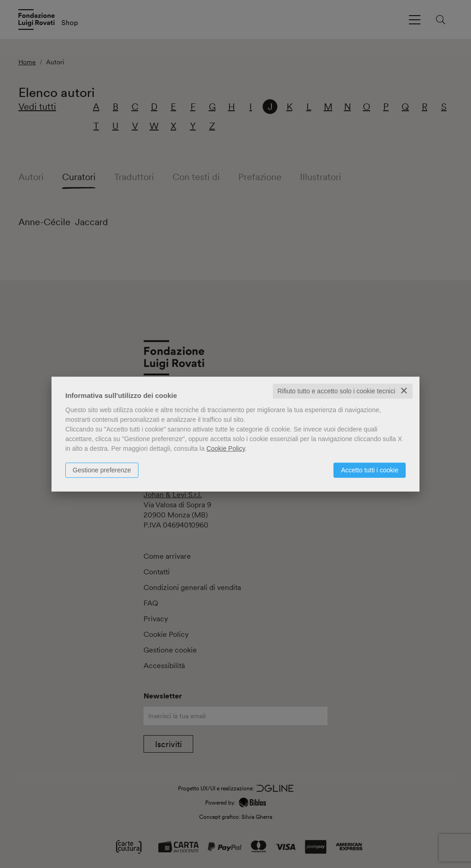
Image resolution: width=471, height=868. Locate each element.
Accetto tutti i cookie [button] (370, 470)
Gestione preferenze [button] (102, 470)
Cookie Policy (226, 448)
